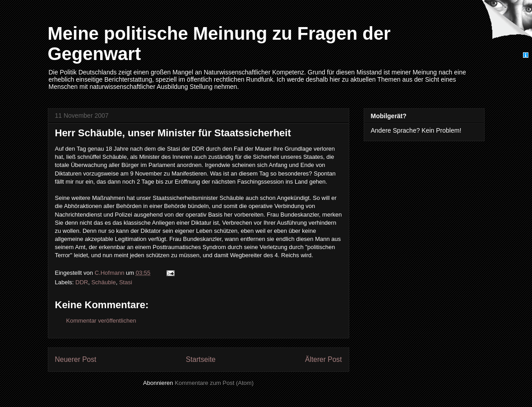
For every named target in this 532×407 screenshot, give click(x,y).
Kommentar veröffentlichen (101, 321)
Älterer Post (323, 359)
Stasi (126, 282)
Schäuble (103, 282)
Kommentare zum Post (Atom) (214, 383)
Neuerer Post (76, 359)
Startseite (201, 359)
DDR (82, 282)
